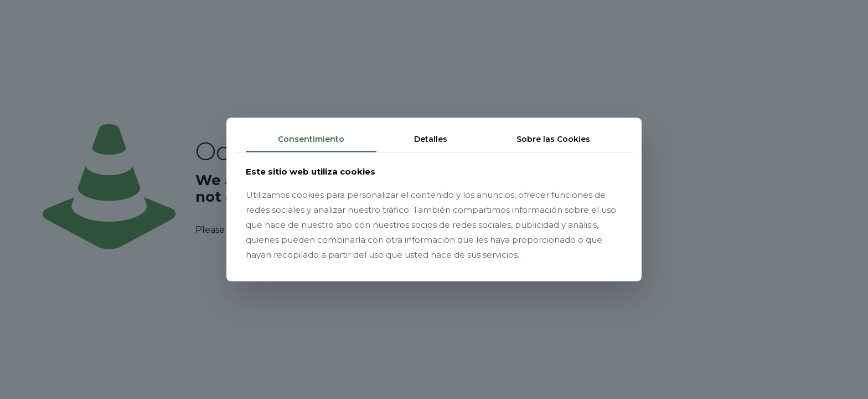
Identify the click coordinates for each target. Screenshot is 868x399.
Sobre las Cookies (553, 139)
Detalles (431, 139)
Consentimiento (311, 139)
